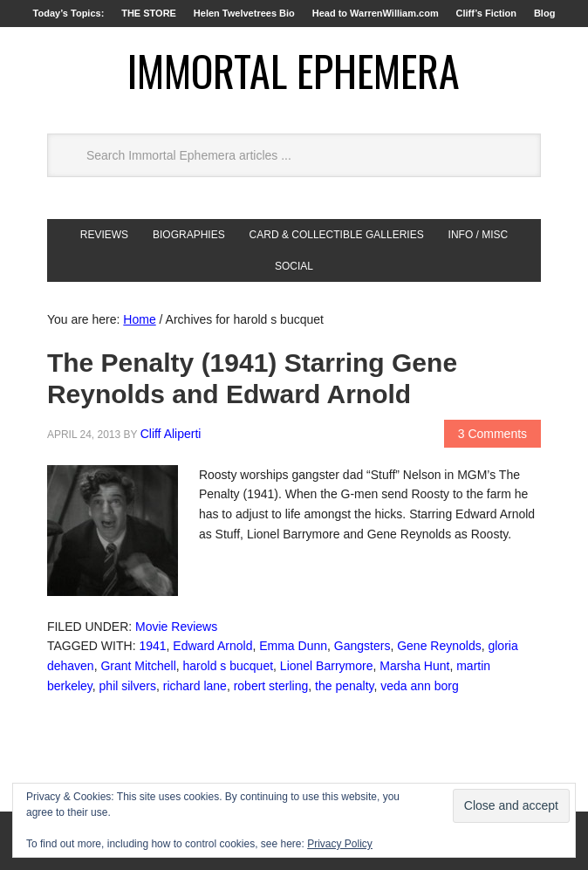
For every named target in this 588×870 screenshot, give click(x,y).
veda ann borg (420, 686)
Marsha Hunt (414, 666)
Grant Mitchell (138, 666)
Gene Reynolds (439, 646)
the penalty (344, 686)
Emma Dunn (293, 646)
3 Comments (492, 434)
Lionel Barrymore (327, 666)
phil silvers (128, 686)
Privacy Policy (340, 844)
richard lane (195, 686)
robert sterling (271, 686)
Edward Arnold (212, 646)
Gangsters (362, 646)
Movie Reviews (176, 627)
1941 (152, 646)
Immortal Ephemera (294, 70)
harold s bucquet (229, 666)
